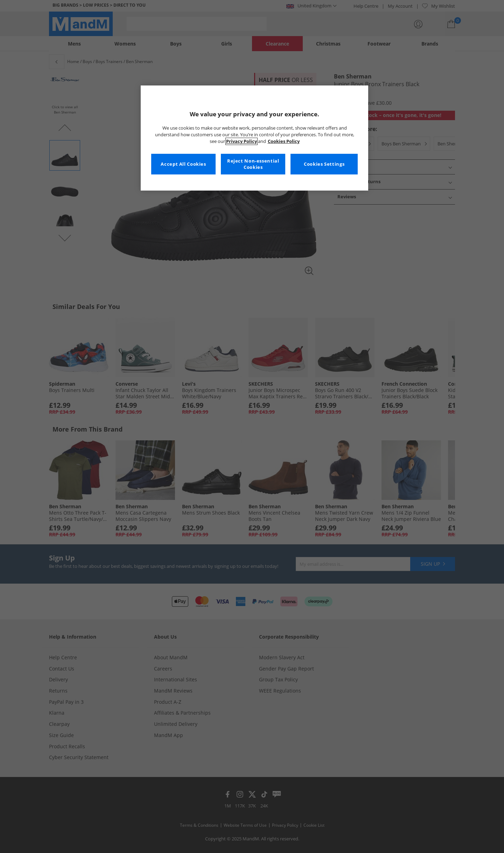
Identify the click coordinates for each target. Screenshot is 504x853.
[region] (254, 138)
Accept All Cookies (183, 164)
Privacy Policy (241, 141)
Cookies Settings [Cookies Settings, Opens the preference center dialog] (324, 164)
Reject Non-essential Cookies (253, 164)
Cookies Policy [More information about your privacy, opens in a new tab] (284, 141)
